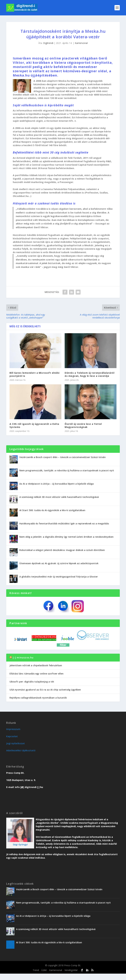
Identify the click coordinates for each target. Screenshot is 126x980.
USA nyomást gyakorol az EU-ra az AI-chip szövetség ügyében (45, 690)
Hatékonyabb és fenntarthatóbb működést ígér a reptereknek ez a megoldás (64, 524)
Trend (36, 970)
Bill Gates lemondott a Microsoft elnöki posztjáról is (35, 374)
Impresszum (13, 729)
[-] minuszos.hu (23, 658)
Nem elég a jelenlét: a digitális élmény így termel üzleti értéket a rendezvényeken (66, 537)
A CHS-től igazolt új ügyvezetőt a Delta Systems (34, 425)
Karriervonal (81, 43)
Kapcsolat (12, 736)
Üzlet (44, 970)
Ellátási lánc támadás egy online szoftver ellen (37, 674)
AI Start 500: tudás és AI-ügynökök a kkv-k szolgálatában (52, 510)
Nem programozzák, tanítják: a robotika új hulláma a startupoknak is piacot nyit (67, 470)
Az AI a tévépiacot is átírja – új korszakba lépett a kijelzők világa (57, 484)
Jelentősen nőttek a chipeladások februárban (36, 665)
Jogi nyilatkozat (16, 743)
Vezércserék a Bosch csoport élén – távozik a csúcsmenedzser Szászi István (63, 457)
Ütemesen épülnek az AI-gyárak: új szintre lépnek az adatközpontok (59, 563)
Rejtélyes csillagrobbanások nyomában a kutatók (38, 698)
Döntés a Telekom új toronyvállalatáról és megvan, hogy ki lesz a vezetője (89, 374)
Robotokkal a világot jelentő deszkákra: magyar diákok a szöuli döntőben (62, 550)
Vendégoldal (71, 970)
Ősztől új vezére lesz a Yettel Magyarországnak (83, 425)
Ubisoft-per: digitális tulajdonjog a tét (32, 682)
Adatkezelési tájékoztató (21, 750)
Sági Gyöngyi (20, 844)
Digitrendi (48, 43)
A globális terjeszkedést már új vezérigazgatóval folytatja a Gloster (59, 577)
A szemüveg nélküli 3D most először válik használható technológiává (59, 497)
